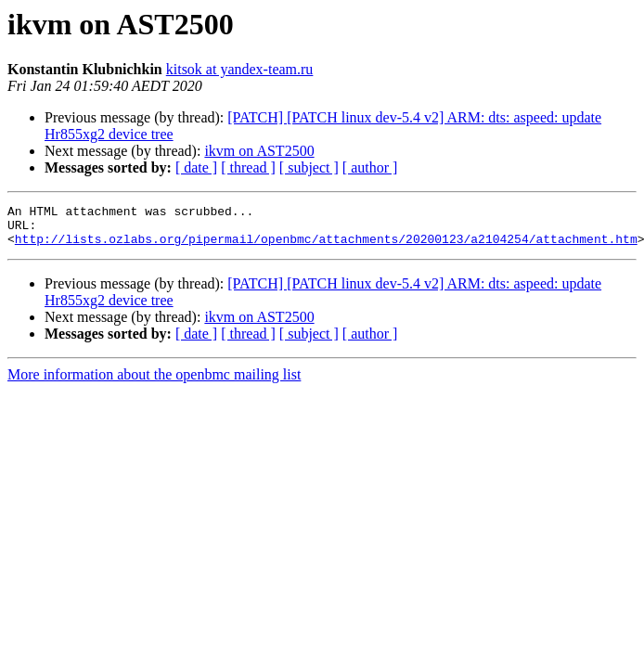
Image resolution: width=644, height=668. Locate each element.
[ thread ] (248, 167)
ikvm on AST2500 (259, 151)
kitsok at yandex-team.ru (240, 69)
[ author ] (370, 167)
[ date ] (196, 167)
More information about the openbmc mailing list (154, 383)
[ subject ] (309, 167)
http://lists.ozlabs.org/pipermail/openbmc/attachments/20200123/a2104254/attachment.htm (326, 247)
